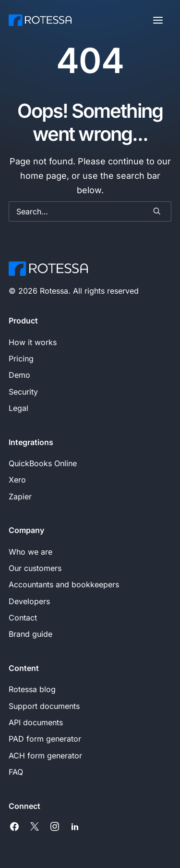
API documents (36, 722)
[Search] (90, 211)
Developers (29, 601)
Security (23, 392)
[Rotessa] (40, 20)
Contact (23, 618)
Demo (19, 375)
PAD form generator (45, 739)
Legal (18, 408)
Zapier (20, 496)
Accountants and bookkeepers (64, 584)
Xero (17, 480)
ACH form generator (45, 756)
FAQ (16, 772)
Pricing (21, 359)
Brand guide (30, 634)
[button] (158, 20)
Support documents (44, 706)
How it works (33, 342)
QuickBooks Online (43, 463)
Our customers (35, 568)
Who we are (30, 552)
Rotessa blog (32, 689)
